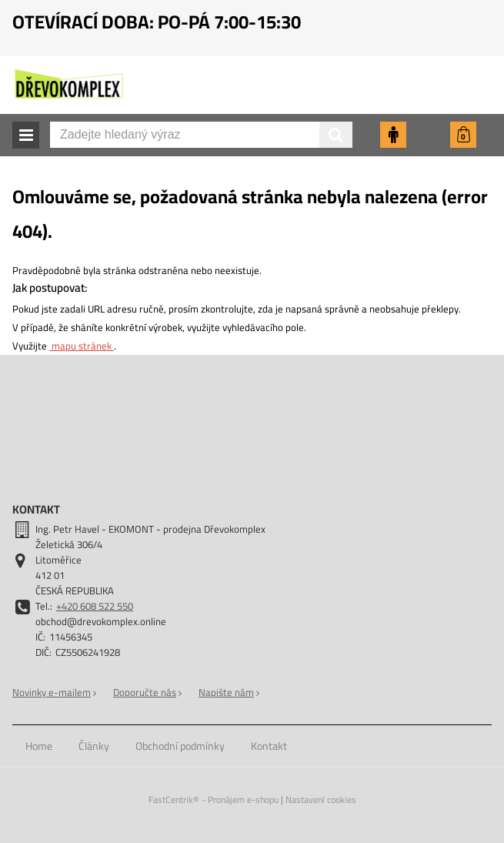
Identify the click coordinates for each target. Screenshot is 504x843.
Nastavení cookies (321, 800)
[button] (26, 135)
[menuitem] (39, 746)
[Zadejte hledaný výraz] (201, 135)
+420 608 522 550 (95, 606)
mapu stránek (82, 346)
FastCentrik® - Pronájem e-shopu (214, 800)
